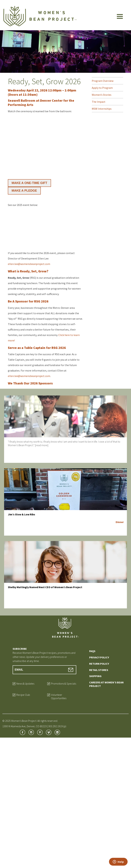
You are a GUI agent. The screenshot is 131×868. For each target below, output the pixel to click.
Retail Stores (99, 670)
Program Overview (103, 81)
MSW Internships (102, 109)
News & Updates (25, 684)
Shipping (95, 676)
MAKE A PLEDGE (24, 191)
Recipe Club (23, 695)
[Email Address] (44, 670)
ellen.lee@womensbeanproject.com (29, 264)
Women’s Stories (102, 95)
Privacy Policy (99, 657)
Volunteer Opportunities (59, 697)
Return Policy (99, 664)
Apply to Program (102, 88)
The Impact (99, 102)
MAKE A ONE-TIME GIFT (29, 183)
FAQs (92, 651)
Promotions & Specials (64, 684)
